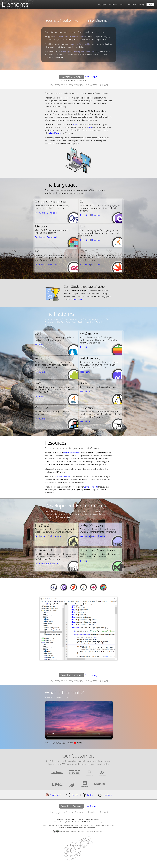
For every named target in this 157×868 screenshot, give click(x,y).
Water (76, 124)
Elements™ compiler (86, 831)
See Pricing (91, 77)
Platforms (113, 4)
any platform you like (81, 44)
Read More (40, 213)
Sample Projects (91, 487)
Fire (90, 127)
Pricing (141, 4)
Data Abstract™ (99, 831)
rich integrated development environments (79, 51)
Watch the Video (54, 536)
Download (131, 4)
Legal (101, 822)
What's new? (53, 795)
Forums (72, 795)
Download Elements (72, 77)
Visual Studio (55, 133)
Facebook (105, 795)
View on (55, 743)
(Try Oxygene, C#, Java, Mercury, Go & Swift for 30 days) (78, 85)
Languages (101, 4)
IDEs (121, 4)
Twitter (88, 795)
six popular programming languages (70, 37)
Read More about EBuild (46, 564)
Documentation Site (72, 453)
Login (150, 4)
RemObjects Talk (64, 476)
